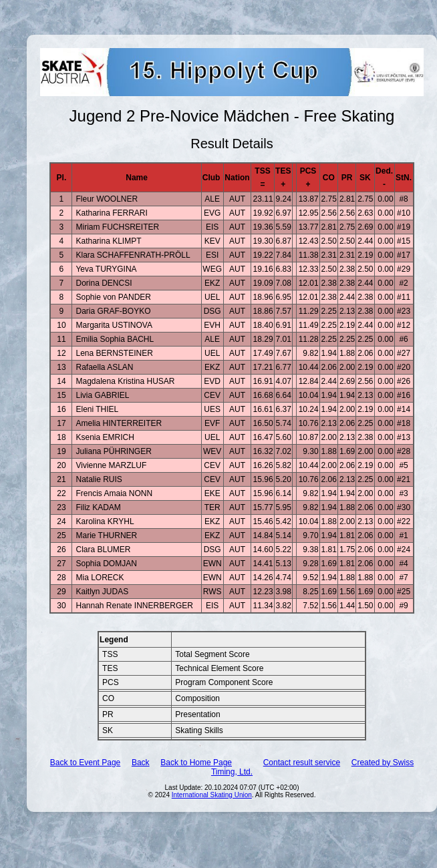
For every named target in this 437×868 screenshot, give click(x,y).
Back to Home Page (196, 763)
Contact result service (302, 763)
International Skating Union (212, 795)
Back (141, 763)
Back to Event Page (85, 763)
